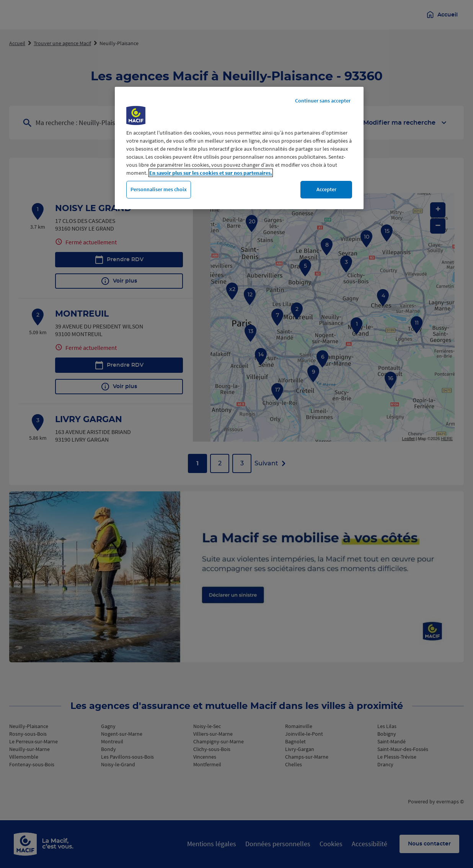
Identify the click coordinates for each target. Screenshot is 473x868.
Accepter (326, 189)
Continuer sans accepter (323, 101)
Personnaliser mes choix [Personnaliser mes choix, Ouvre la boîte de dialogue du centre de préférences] (159, 189)
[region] (239, 148)
